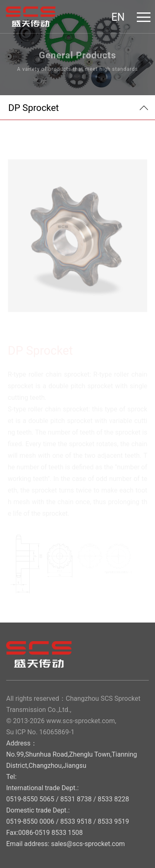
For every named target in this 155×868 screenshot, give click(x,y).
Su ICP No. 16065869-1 (40, 732)
